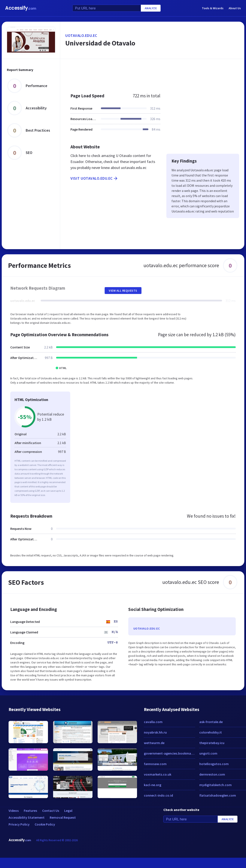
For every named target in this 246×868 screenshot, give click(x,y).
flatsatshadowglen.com (218, 795)
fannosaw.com (155, 764)
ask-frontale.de (211, 722)
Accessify (21, 8)
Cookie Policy (45, 824)
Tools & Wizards (213, 8)
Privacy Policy (19, 824)
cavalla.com (153, 722)
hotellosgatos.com (214, 764)
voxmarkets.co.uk (158, 774)
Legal (68, 811)
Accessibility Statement (27, 817)
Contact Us (51, 811)
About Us (235, 8)
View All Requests (123, 291)
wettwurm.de (154, 743)
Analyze (151, 8)
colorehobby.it (211, 732)
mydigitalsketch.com (215, 785)
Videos (14, 811)
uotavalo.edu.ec (81, 35)
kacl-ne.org (153, 785)
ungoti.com (208, 753)
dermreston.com (212, 774)
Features (30, 811)
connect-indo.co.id (158, 795)
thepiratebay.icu (212, 743)
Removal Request (63, 817)
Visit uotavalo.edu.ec (94, 178)
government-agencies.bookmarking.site (169, 753)
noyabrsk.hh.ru (155, 732)
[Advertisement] (139, 74)
